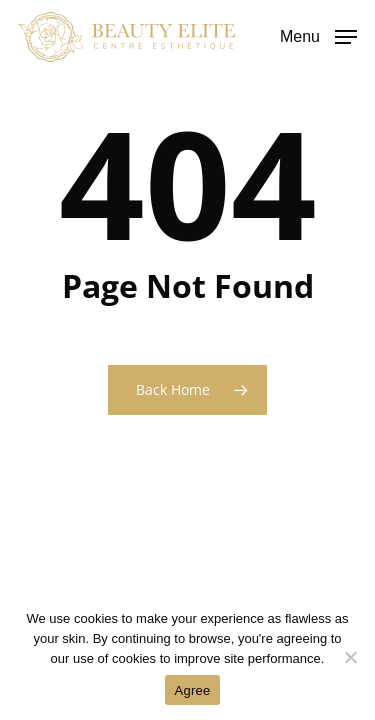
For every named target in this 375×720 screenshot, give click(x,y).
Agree (193, 690)
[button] (318, 36)
